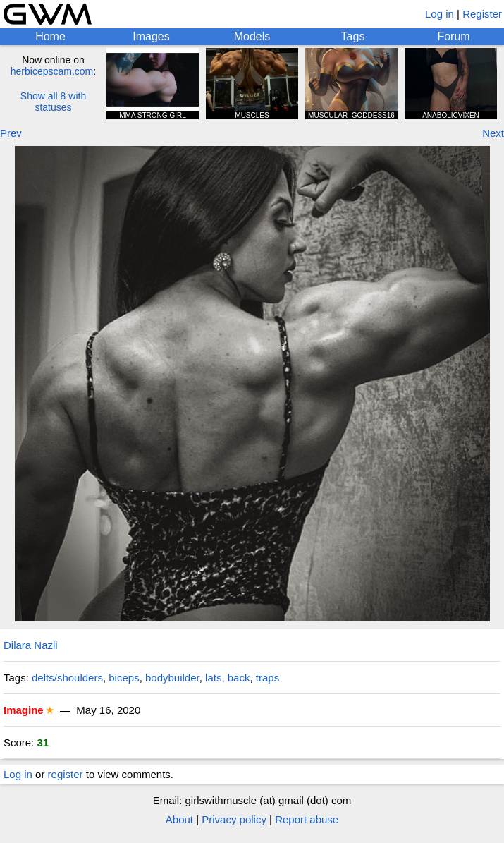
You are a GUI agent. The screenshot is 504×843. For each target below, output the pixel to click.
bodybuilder (172, 678)
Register (482, 14)
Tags (353, 36)
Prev (11, 133)
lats (213, 678)
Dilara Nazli (31, 645)
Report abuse (307, 819)
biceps (124, 678)
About (179, 819)
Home (50, 36)
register (66, 774)
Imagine (24, 710)
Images (151, 36)
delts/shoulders (67, 678)
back (239, 678)
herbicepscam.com (52, 71)
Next (493, 133)
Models (252, 36)
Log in (440, 14)
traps (268, 678)
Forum (453, 36)
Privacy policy (234, 819)
